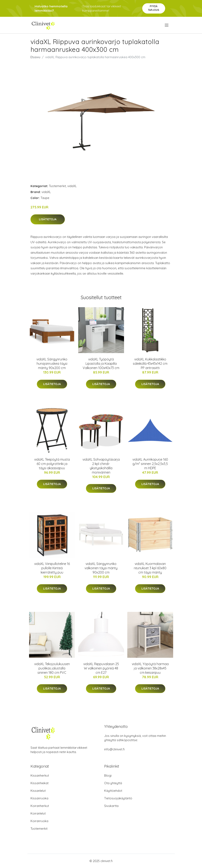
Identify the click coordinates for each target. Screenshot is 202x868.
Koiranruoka (39, 821)
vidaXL (72, 186)
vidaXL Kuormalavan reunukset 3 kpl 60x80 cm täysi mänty (150, 568)
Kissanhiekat (39, 783)
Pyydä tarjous (154, 8)
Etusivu (35, 57)
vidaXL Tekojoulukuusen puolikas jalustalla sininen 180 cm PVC (52, 668)
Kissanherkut (40, 775)
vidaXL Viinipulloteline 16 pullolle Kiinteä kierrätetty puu (52, 568)
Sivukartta (111, 806)
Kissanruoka (39, 798)
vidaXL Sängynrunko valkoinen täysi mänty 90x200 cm (101, 568)
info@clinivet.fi (114, 749)
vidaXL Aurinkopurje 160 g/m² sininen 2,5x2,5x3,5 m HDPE (150, 464)
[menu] (167, 25)
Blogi (108, 775)
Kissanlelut (38, 791)
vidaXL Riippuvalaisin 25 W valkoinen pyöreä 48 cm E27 (101, 668)
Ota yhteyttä (113, 783)
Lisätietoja (48, 219)
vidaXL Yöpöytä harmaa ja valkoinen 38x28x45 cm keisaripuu (150, 668)
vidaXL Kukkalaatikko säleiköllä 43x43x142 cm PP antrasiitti (150, 364)
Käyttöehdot (113, 791)
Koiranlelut (38, 813)
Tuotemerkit (57, 186)
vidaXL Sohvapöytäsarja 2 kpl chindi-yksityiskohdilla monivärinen (101, 466)
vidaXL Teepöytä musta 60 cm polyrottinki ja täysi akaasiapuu (52, 464)
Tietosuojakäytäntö (118, 798)
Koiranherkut (40, 806)
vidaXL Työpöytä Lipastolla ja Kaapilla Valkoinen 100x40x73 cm (101, 364)
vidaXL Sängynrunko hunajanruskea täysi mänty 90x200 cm (52, 364)
